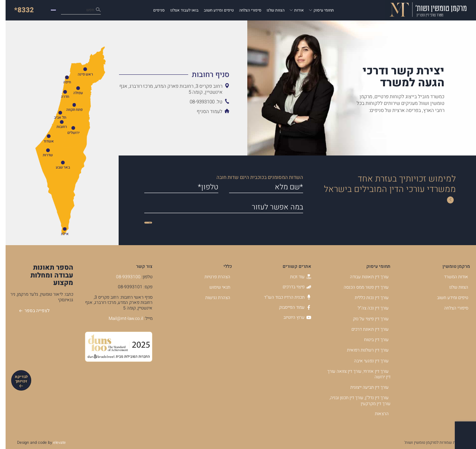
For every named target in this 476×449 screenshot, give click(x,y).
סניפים (153, 10)
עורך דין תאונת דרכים (364, 329)
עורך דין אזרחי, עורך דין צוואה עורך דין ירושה (353, 374)
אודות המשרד (451, 277)
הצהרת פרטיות (212, 277)
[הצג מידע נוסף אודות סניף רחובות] (169, 75)
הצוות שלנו (270, 10)
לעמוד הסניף (204, 112)
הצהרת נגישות (212, 298)
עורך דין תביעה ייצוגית (364, 387)
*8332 (18, 10)
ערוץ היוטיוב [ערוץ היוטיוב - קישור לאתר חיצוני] (292, 317)
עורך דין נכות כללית (366, 298)
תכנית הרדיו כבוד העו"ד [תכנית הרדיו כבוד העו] (282, 297)
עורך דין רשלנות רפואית (362, 350)
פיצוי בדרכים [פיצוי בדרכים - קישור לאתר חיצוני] (291, 287)
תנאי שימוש (214, 287)
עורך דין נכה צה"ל (368, 308)
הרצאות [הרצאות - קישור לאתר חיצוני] (376, 414)
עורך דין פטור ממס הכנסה (361, 287)
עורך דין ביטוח (371, 340)
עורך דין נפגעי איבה (366, 361)
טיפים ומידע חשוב (213, 10)
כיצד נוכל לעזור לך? (65, 10)
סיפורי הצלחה (245, 10)
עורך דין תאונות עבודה (364, 277)
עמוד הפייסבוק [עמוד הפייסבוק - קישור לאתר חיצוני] (290, 307)
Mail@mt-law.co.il (120, 318)
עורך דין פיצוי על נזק (365, 319)
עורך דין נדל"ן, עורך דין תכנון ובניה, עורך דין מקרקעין (354, 401)
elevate (54, 442)
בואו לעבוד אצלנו (179, 10)
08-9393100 (123, 277)
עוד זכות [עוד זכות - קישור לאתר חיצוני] (295, 277)
